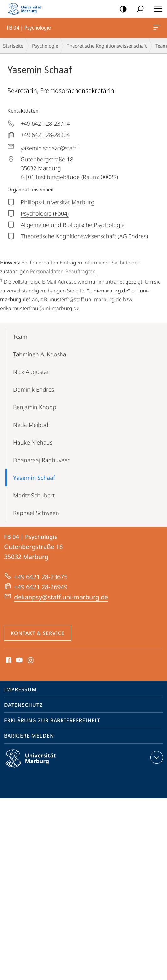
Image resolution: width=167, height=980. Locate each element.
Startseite (13, 46)
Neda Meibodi (31, 425)
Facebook (8, 660)
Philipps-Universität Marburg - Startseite (27, 9)
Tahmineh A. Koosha (40, 354)
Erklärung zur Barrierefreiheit (52, 720)
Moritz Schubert (34, 495)
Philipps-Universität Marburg (36, 763)
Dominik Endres (34, 389)
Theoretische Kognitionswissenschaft (107, 46)
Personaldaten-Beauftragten (63, 271)
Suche (138, 9)
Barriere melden (29, 736)
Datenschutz (23, 705)
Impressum (20, 689)
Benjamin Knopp (35, 407)
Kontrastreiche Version (121, 9)
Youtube (19, 660)
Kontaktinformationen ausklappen (156, 757)
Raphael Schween (36, 513)
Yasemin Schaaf (34, 478)
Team (20, 337)
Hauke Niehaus (33, 442)
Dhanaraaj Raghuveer (41, 460)
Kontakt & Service (38, 633)
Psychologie (45, 46)
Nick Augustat (31, 372)
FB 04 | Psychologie (156, 29)
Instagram (31, 660)
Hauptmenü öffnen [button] (156, 9)
